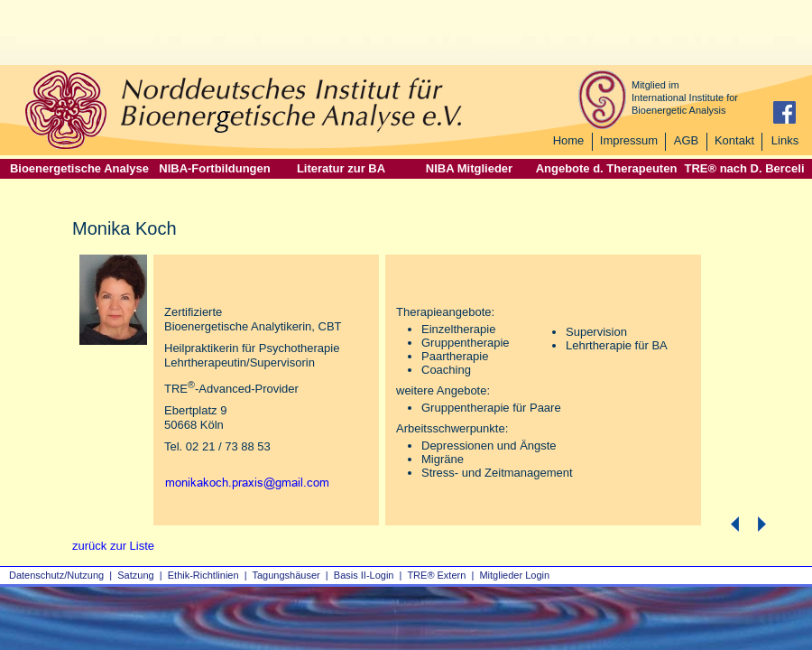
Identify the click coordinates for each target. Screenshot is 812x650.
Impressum (629, 140)
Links (785, 140)
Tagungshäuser (286, 575)
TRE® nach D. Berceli (744, 168)
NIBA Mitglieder (469, 168)
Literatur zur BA (341, 168)
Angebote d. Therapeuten (607, 168)
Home (569, 140)
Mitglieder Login (514, 575)
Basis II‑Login (364, 575)
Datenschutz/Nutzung (56, 575)
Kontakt (734, 140)
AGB (686, 140)
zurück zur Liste (113, 546)
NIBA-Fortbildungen (214, 168)
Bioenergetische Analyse (79, 168)
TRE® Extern (436, 575)
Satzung (135, 575)
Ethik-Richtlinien (203, 575)
